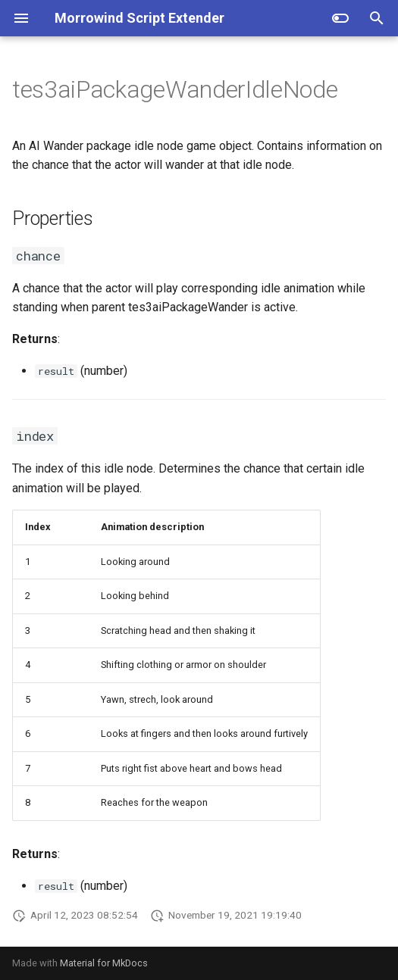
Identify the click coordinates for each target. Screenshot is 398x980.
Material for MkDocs (104, 963)
